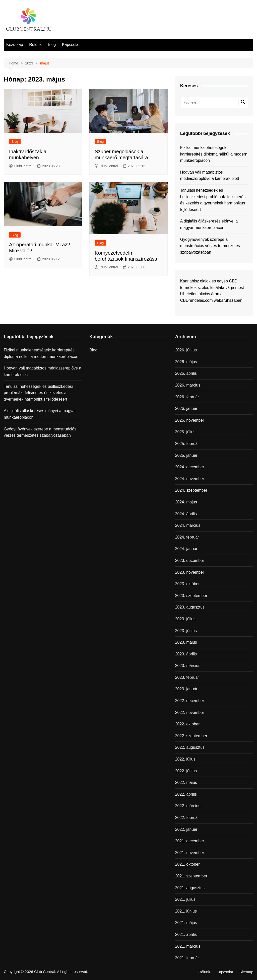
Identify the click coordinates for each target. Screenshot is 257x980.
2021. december (190, 841)
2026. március (188, 385)
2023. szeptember (191, 596)
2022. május (186, 782)
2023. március (188, 666)
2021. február (187, 958)
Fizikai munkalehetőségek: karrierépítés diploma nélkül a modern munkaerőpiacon (214, 154)
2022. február (187, 818)
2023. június (186, 631)
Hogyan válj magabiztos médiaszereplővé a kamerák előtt (210, 175)
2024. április (186, 514)
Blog (52, 45)
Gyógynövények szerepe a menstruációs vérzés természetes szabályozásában (210, 246)
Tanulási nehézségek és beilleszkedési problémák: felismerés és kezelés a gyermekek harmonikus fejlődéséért (213, 200)
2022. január (186, 829)
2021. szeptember (191, 876)
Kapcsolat (71, 45)
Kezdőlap (15, 45)
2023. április (186, 654)
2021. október (187, 864)
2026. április (186, 373)
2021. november (190, 853)
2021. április (186, 934)
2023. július (185, 619)
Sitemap (246, 972)
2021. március (188, 946)
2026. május (186, 362)
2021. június (186, 911)
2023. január (186, 689)
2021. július (185, 899)
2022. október (187, 724)
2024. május (186, 502)
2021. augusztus (190, 888)
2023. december (190, 560)
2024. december (190, 467)
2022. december (190, 701)
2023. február (187, 677)
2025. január (186, 455)
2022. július (185, 759)
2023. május (186, 642)
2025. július (185, 432)
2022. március (188, 806)
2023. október (187, 584)
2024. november (190, 479)
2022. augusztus (190, 747)
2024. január (186, 549)
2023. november (190, 572)
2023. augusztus (190, 607)
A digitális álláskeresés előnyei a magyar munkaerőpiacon (209, 224)
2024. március (188, 525)
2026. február (187, 397)
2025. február (187, 444)
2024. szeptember (191, 490)
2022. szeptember (191, 736)
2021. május (186, 923)
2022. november (190, 712)
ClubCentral (21, 166)
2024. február (187, 537)
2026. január (186, 408)
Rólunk (35, 45)
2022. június (186, 771)
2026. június (186, 350)
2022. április (186, 794)
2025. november (190, 420)
